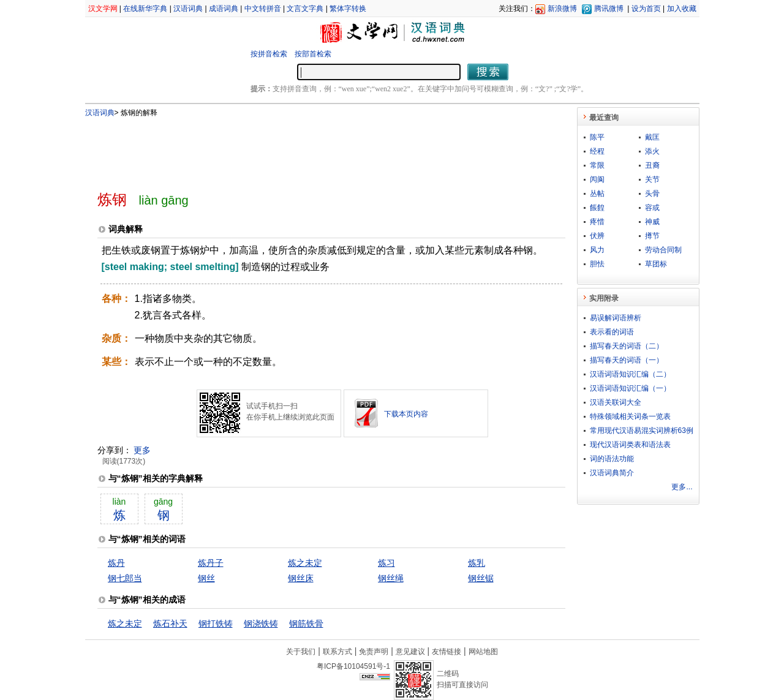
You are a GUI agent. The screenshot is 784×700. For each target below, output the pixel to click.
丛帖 (597, 194)
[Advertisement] (311, 149)
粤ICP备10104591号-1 (353, 666)
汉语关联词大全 (616, 402)
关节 (652, 179)
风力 (597, 250)
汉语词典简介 (612, 473)
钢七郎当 (125, 578)
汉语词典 (188, 9)
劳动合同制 (663, 250)
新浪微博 (562, 9)
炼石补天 (170, 623)
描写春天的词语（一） (627, 360)
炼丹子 (211, 563)
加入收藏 (682, 9)
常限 (597, 165)
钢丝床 (301, 578)
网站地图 (483, 652)
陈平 (597, 137)
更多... (682, 487)
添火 (652, 151)
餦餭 (597, 208)
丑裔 (652, 165)
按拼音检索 (269, 54)
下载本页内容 (406, 414)
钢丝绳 (391, 578)
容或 (652, 208)
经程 (597, 151)
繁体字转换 (348, 9)
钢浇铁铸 (261, 623)
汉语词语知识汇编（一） (630, 388)
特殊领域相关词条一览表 (630, 416)
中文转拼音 (263, 9)
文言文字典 (305, 9)
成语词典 (224, 9)
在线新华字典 (145, 9)
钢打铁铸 (216, 623)
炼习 (386, 563)
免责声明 (374, 652)
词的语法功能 (612, 459)
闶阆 (597, 179)
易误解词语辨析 (616, 318)
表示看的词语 (612, 332)
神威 (652, 222)
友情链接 (447, 652)
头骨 (652, 194)
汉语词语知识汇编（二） (630, 374)
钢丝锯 (481, 578)
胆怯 (597, 264)
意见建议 (410, 652)
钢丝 (206, 578)
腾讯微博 (609, 9)
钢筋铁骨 (306, 623)
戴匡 (652, 137)
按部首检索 (313, 54)
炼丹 (116, 563)
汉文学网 (103, 9)
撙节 (652, 236)
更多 (142, 450)
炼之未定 (305, 563)
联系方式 (337, 652)
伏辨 (597, 236)
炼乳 (477, 563)
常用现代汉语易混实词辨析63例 (642, 431)
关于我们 (301, 652)
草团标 (656, 264)
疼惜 (597, 222)
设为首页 (646, 9)
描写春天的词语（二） (627, 346)
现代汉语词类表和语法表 (630, 445)
